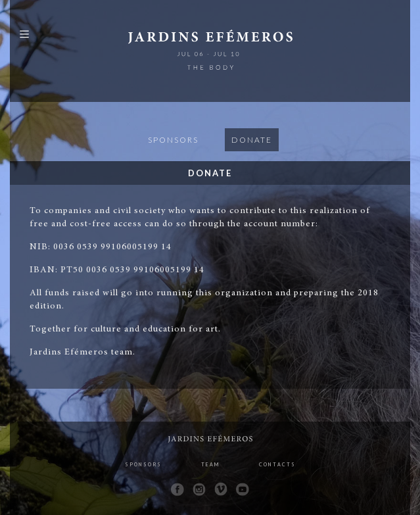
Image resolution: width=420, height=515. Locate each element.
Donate (252, 140)
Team (210, 464)
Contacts (277, 464)
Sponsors (173, 140)
